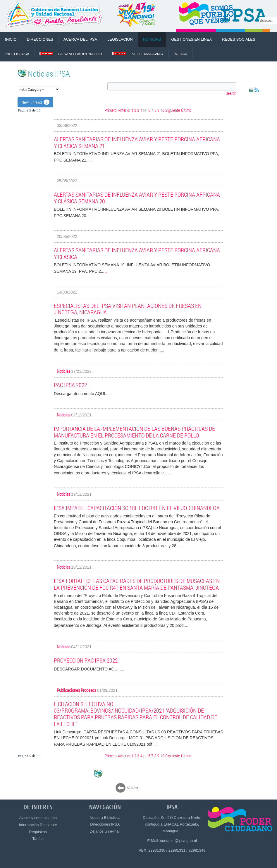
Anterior (124, 110)
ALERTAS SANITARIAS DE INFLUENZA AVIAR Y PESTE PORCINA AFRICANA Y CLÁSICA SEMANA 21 (137, 142)
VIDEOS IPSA (17, 54)
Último (186, 110)
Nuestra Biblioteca (105, 818)
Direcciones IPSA (105, 824)
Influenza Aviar (138, 54)
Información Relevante (38, 825)
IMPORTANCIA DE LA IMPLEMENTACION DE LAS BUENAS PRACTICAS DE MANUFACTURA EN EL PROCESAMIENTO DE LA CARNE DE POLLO (134, 432)
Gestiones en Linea (191, 39)
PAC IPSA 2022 (70, 385)
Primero (111, 110)
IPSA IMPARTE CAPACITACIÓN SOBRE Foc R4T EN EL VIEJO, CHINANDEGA (137, 508)
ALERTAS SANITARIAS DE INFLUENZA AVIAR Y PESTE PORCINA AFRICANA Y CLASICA (137, 253)
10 (162, 110)
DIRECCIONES (40, 39)
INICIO (11, 39)
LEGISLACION (120, 39)
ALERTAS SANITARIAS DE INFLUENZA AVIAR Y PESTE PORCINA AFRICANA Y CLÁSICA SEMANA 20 (137, 198)
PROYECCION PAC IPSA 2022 (86, 660)
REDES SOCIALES (239, 39)
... (91, 160)
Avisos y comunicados (38, 818)
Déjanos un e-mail (105, 831)
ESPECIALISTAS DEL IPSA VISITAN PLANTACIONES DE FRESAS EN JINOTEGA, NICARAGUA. (128, 309)
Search (231, 93)
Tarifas (38, 839)
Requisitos (38, 832)
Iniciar (181, 54)
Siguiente (173, 110)
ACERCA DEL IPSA (80, 39)
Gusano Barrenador (71, 54)
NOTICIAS (152, 39)
